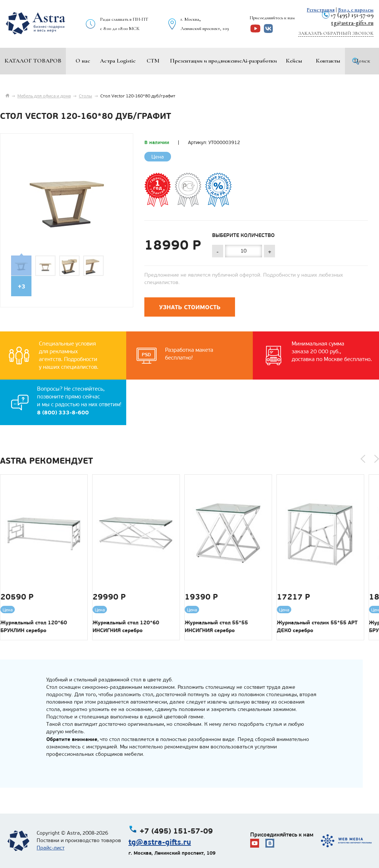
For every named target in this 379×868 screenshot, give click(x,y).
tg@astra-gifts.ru (352, 23)
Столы (85, 96)
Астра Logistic (118, 61)
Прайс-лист (51, 848)
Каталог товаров (33, 61)
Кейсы (294, 61)
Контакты (328, 61)
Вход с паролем (356, 10)
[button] (363, 459)
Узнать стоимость (190, 307)
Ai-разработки (259, 61)
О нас (83, 61)
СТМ (153, 61)
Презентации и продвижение (206, 61)
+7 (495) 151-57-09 (352, 15)
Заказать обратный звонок (336, 33)
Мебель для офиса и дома (44, 96)
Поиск (362, 61)
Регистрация (321, 10)
